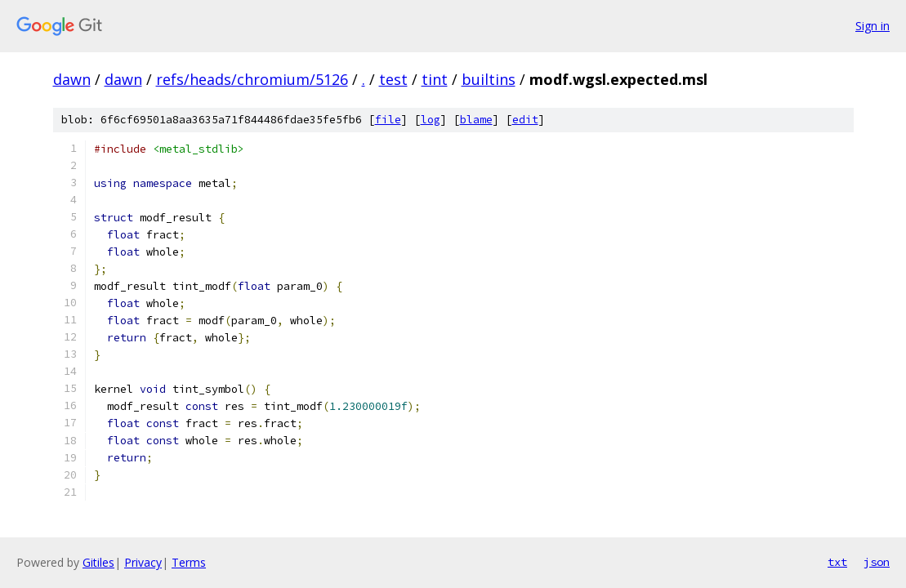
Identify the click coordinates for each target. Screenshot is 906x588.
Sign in (873, 26)
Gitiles (98, 562)
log (431, 120)
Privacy (143, 562)
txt (837, 562)
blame (476, 120)
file (388, 120)
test (393, 79)
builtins (489, 79)
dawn (72, 79)
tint (435, 79)
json (877, 562)
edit (525, 120)
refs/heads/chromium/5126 (252, 79)
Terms (189, 562)
